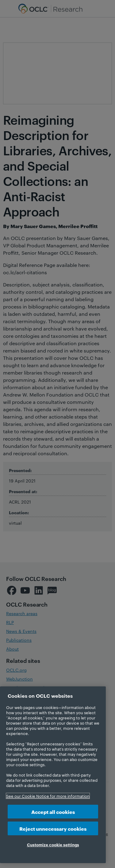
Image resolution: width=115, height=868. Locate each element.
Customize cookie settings (53, 844)
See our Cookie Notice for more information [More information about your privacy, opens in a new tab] (48, 796)
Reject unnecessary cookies (53, 828)
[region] (53, 775)
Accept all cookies (53, 812)
